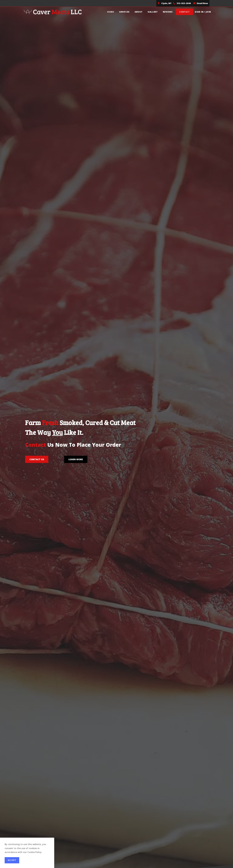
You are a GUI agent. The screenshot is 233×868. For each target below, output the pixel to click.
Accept (12, 860)
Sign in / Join (203, 12)
